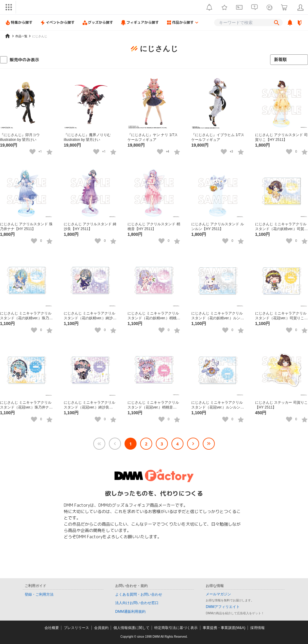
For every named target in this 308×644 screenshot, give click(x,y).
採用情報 (257, 628)
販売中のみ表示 (24, 60)
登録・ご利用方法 (39, 594)
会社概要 (52, 628)
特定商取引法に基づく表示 (176, 628)
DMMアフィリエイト (223, 607)
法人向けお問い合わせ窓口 (137, 603)
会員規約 (101, 628)
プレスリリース (76, 628)
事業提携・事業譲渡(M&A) (224, 628)
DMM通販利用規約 (130, 612)
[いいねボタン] (32, 152)
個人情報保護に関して (131, 628)
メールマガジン (218, 594)
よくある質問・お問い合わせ (139, 594)
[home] (8, 36)
